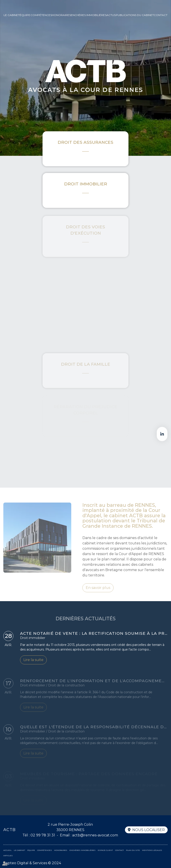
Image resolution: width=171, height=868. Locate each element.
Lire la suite (33, 661)
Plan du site (133, 850)
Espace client (105, 850)
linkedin (162, 434)
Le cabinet (12, 15)
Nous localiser (149, 830)
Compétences (41, 15)
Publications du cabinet (135, 15)
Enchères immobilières (89, 15)
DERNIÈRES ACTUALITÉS (86, 623)
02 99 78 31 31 (43, 835)
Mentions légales (152, 850)
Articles (8, 856)
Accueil (7, 850)
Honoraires (61, 15)
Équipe (25, 15)
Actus (111, 15)
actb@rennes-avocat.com (95, 835)
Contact (161, 15)
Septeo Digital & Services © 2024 (32, 863)
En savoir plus (98, 593)
